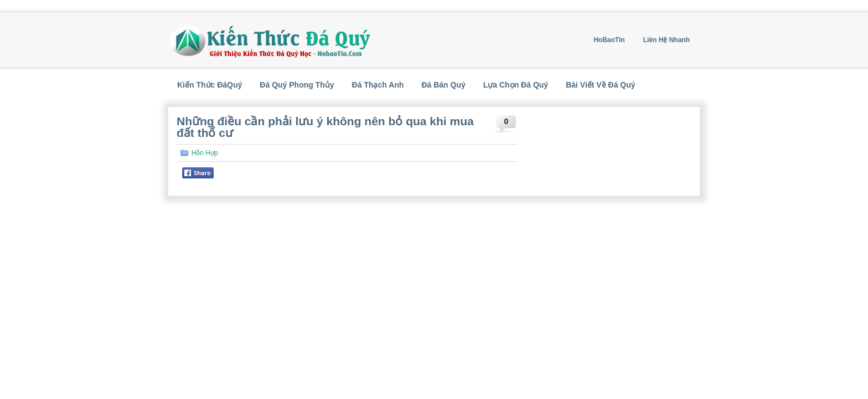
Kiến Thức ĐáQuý (210, 85)
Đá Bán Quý (443, 85)
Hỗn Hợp (205, 153)
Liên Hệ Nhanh (666, 40)
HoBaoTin (609, 40)
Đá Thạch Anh (378, 85)
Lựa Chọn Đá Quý (516, 85)
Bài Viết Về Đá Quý (600, 85)
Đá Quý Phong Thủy (297, 85)
